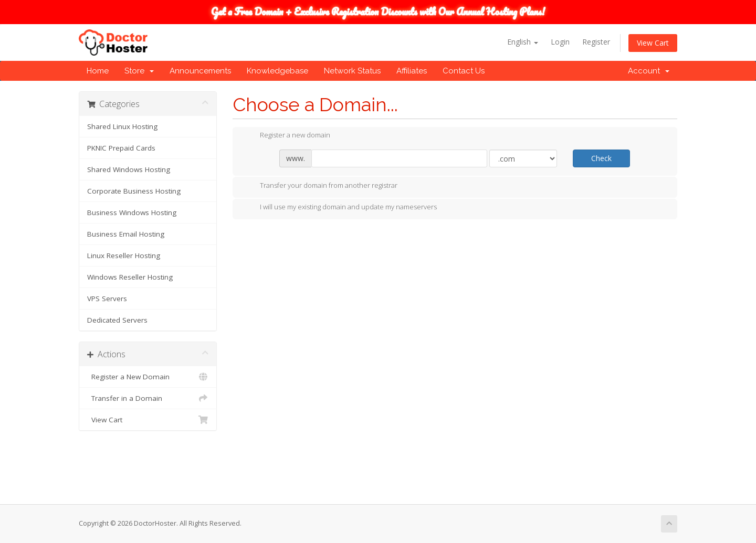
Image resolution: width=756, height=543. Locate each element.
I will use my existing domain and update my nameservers (340, 208)
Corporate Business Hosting (134, 191)
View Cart (653, 43)
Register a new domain (287, 136)
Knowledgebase (277, 71)
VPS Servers (107, 299)
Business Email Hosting (126, 234)
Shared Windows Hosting (129, 169)
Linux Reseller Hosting (124, 255)
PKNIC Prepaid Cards (121, 148)
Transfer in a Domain (148, 398)
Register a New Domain (148, 377)
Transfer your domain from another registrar (320, 186)
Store (139, 71)
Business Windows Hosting (132, 212)
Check (601, 158)
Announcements (200, 71)
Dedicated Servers (117, 320)
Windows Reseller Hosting (130, 277)
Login (560, 42)
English (523, 42)
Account (649, 71)
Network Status (352, 71)
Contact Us (464, 71)
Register (596, 42)
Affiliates (412, 71)
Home (98, 71)
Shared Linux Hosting (122, 126)
